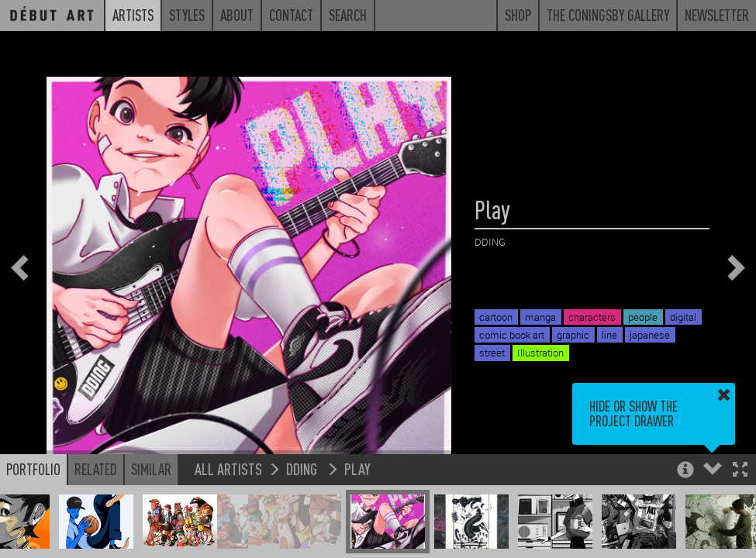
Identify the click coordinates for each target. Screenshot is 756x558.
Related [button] (96, 469)
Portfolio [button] (33, 469)
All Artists (228, 468)
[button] (740, 471)
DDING (303, 468)
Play (357, 468)
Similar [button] (151, 469)
